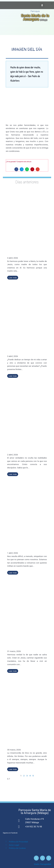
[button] (52, 4)
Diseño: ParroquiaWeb (43, 864)
